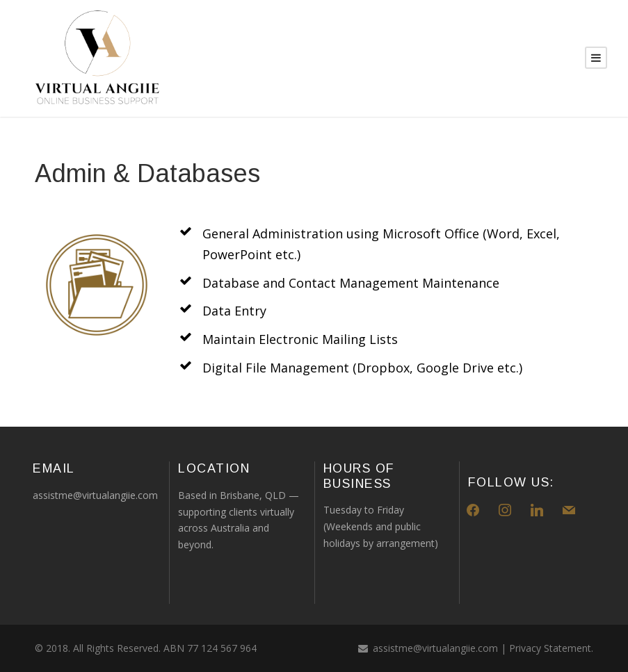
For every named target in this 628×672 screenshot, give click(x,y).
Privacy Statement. (551, 648)
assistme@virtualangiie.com (435, 648)
